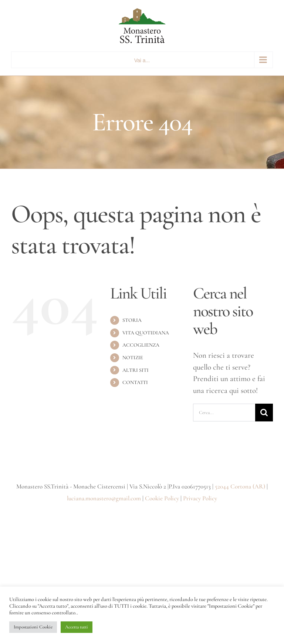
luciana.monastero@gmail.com (104, 498)
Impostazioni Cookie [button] (33, 627)
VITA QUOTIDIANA (146, 333)
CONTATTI (135, 382)
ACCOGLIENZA (141, 345)
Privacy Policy (200, 498)
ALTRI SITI (136, 370)
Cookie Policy (162, 498)
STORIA (132, 320)
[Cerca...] (224, 413)
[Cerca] (264, 413)
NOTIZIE (133, 358)
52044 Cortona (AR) (240, 486)
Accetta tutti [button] (77, 627)
